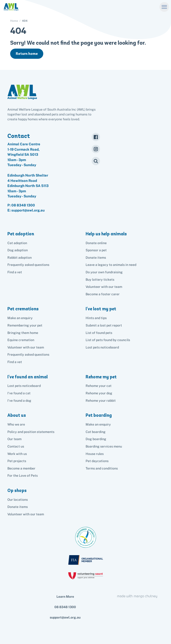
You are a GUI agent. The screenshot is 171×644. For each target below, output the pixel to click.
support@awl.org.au (65, 617)
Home (14, 21)
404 (25, 21)
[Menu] (164, 7)
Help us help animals (106, 234)
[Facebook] (96, 137)
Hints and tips (96, 318)
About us (17, 415)
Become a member (21, 468)
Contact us (16, 446)
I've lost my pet (101, 309)
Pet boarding (99, 415)
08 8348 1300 (23, 205)
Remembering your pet (25, 325)
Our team (14, 439)
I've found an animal (28, 377)
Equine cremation (21, 340)
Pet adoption (21, 234)
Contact (19, 136)
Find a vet (15, 272)
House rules (95, 454)
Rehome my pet (101, 377)
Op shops (17, 490)
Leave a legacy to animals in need (111, 265)
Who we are (16, 424)
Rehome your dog (99, 393)
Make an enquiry (98, 424)
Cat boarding (96, 432)
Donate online (96, 243)
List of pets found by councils (108, 340)
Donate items (96, 258)
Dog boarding (96, 439)
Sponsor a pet (96, 250)
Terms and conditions (102, 468)
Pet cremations (23, 309)
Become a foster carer (103, 294)
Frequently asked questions (28, 265)
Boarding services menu (104, 446)
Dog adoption (18, 250)
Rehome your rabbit (101, 401)
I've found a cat (19, 393)
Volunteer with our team (104, 287)
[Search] (96, 161)
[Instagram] (96, 149)
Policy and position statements (31, 432)
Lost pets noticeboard (102, 347)
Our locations (18, 500)
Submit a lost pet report (104, 325)
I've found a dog (19, 401)
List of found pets (99, 333)
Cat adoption (17, 243)
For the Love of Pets (23, 476)
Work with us (17, 454)
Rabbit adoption (20, 258)
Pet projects (17, 461)
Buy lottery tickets (100, 280)
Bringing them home (23, 333)
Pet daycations (97, 461)
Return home (27, 54)
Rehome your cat (99, 386)
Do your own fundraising (104, 272)
